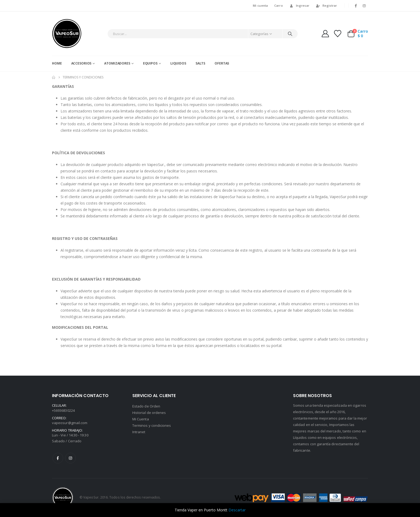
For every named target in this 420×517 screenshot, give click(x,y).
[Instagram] (364, 6)
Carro (279, 5)
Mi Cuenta (141, 419)
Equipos (150, 63)
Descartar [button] (237, 510)
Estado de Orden (146, 406)
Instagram (70, 458)
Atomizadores (117, 63)
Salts (200, 63)
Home (57, 63)
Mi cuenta (260, 5)
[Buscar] (290, 34)
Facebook (58, 458)
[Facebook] (356, 6)
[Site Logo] (67, 34)
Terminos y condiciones (152, 425)
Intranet (139, 432)
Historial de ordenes (149, 413)
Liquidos (178, 63)
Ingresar (299, 5)
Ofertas (222, 63)
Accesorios (81, 63)
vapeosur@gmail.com (70, 423)
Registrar (326, 5)
